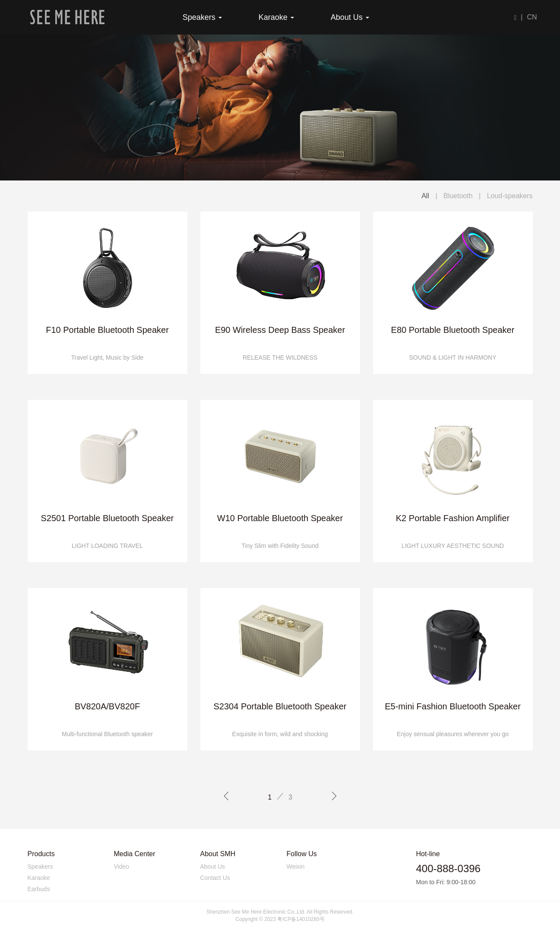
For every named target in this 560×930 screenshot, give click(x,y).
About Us (350, 17)
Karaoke (276, 17)
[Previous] (226, 797)
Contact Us (215, 878)
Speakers (202, 17)
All (425, 196)
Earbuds (39, 889)
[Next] (334, 797)
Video (122, 867)
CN (532, 17)
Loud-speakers (510, 196)
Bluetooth (459, 196)
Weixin (296, 867)
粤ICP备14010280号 (301, 919)
